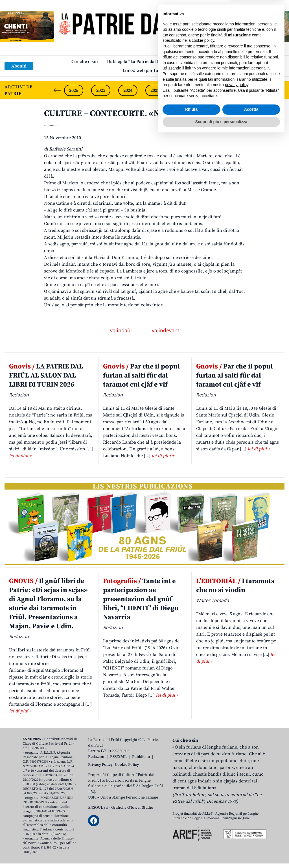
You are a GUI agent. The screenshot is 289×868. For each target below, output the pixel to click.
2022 (182, 90)
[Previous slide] (57, 90)
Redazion (96, 757)
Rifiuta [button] (191, 840)
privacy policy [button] (237, 816)
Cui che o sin (85, 62)
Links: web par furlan (145, 71)
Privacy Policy (100, 765)
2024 (128, 90)
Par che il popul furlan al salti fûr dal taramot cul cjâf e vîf (141, 376)
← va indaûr (119, 330)
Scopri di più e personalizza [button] (221, 852)
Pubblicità (141, 757)
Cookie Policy (127, 765)
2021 (209, 90)
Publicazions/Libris (198, 62)
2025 (101, 90)
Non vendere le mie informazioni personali (230, 799)
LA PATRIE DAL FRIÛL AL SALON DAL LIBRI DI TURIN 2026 (46, 376)
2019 (263, 90)
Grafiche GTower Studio (132, 808)
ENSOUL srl (98, 808)
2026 (74, 90)
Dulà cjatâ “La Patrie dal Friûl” (138, 62)
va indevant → (169, 330)
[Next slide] (280, 90)
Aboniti (19, 66)
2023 (155, 90)
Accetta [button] (251, 840)
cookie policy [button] (203, 771)
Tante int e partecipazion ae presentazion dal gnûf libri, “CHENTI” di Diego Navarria (141, 599)
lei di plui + (20, 456)
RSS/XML (118, 757)
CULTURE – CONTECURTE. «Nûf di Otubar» (128, 114)
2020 (236, 90)
